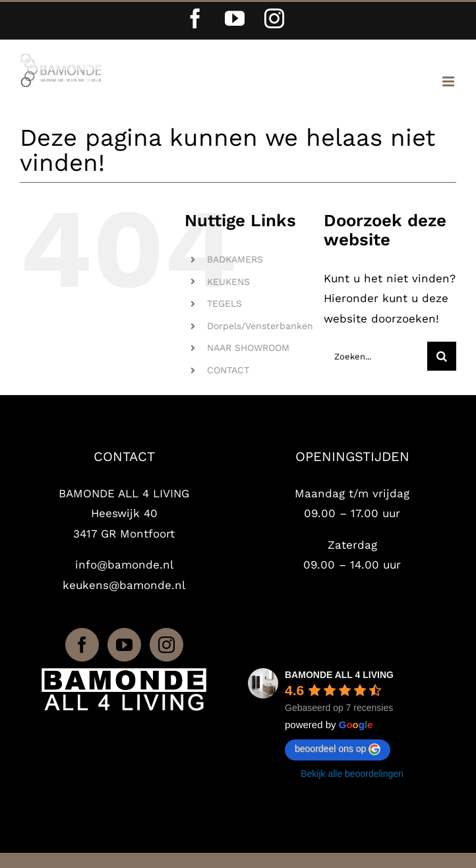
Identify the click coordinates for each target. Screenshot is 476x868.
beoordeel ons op (338, 749)
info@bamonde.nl (124, 565)
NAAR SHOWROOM (248, 348)
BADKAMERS (235, 259)
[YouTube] (124, 645)
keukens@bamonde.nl (124, 585)
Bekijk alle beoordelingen (352, 774)
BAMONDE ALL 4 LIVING (339, 675)
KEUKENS (228, 282)
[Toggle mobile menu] (449, 81)
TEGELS (224, 303)
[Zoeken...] (375, 356)
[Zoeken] (442, 356)
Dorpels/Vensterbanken (260, 326)
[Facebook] (82, 645)
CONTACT (228, 370)
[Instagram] (166, 645)
